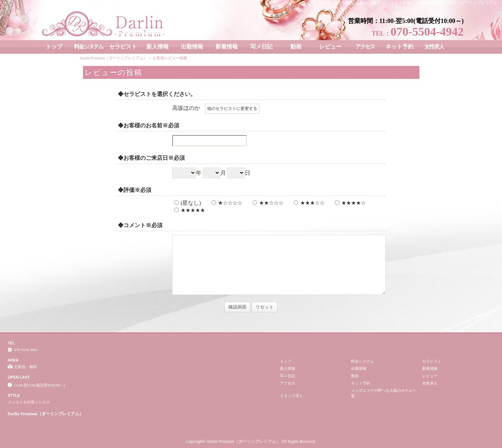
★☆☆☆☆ (226, 203)
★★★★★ (189, 210)
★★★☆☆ (308, 203)
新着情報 (227, 47)
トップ (54, 47)
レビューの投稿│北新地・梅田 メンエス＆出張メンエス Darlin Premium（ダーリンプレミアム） (413, 3)
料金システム (89, 47)
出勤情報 (192, 47)
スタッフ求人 (291, 396)
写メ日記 (261, 47)
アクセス (365, 47)
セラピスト (123, 47)
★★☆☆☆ (267, 203)
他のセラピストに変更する (232, 109)
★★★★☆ (349, 203)
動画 (296, 47)
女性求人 (434, 47)
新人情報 (158, 47)
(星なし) (187, 203)
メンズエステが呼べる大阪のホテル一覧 (384, 393)
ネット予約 (400, 47)
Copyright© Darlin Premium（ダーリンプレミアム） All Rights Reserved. (251, 441)
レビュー (330, 47)
